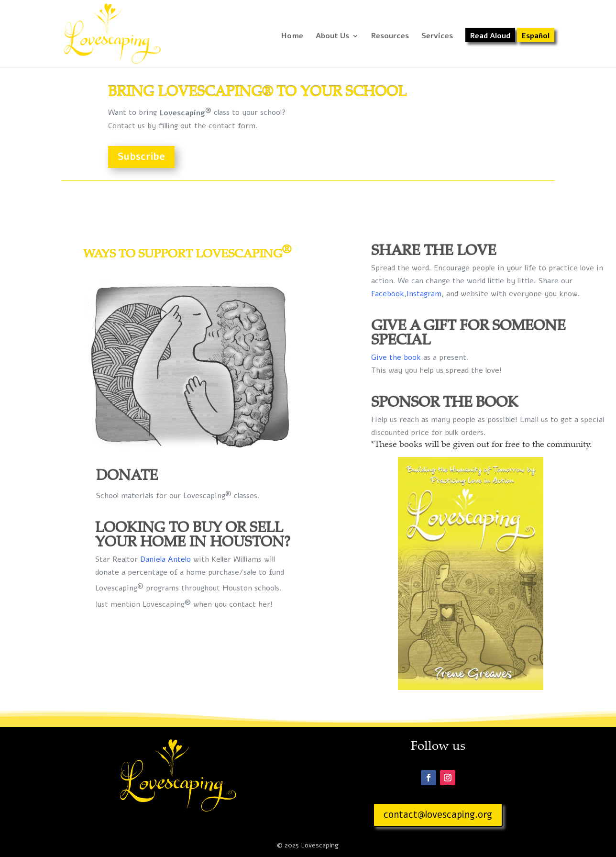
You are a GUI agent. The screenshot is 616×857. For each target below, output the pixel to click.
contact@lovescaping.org (438, 815)
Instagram (424, 294)
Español (536, 37)
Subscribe (141, 157)
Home (292, 37)
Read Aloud (490, 37)
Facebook (388, 294)
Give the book (396, 357)
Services (437, 37)
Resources (390, 37)
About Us (332, 37)
